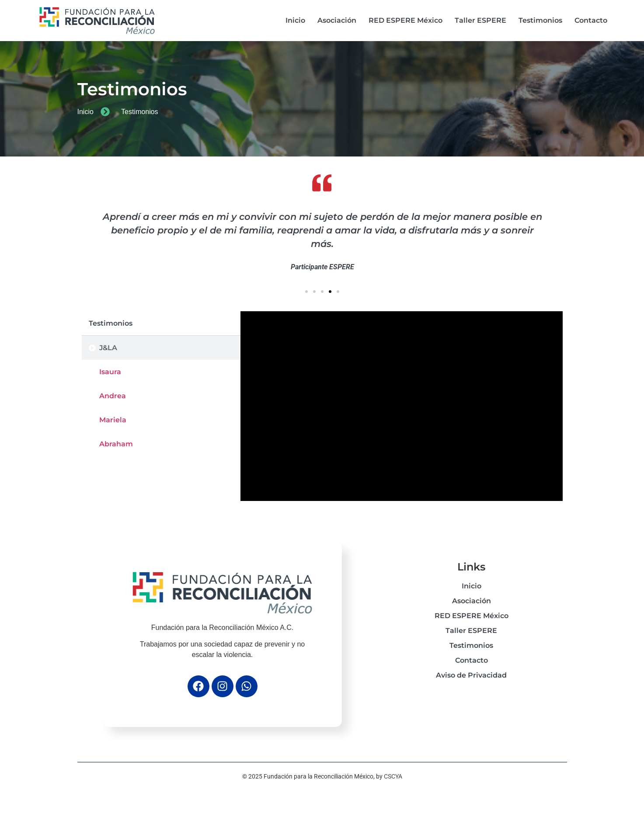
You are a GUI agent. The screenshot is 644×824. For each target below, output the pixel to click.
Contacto (591, 20)
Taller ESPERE (480, 20)
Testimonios (540, 20)
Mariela (113, 420)
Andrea (113, 396)
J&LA (108, 348)
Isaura (110, 372)
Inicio (295, 20)
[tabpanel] (402, 406)
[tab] (161, 348)
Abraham (116, 444)
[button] (306, 292)
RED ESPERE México (406, 20)
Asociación (337, 20)
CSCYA (393, 776)
